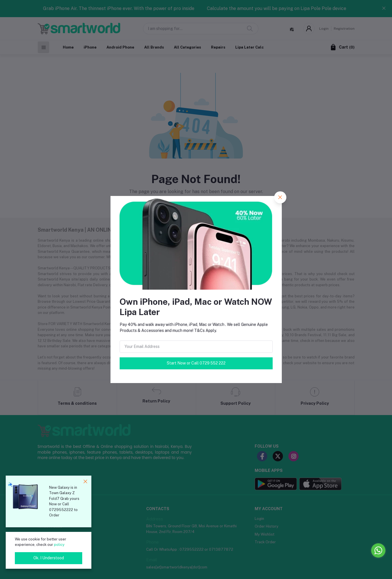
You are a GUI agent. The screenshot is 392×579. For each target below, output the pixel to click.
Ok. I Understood (49, 558)
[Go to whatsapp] (378, 550)
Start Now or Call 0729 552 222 (196, 363)
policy (59, 545)
